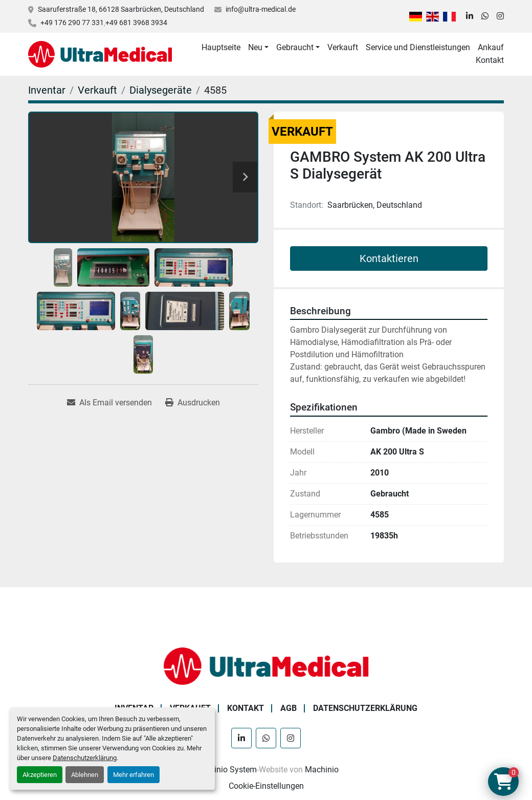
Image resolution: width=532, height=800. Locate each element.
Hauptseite (221, 47)
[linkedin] (470, 16)
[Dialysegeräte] (161, 90)
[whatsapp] (485, 16)
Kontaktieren (389, 258)
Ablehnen (85, 775)
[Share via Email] (109, 403)
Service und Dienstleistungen (418, 47)
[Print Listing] (193, 403)
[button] (258, 48)
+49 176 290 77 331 (72, 23)
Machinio (322, 770)
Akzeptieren (40, 775)
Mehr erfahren (134, 775)
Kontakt (490, 60)
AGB (289, 708)
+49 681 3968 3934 (136, 23)
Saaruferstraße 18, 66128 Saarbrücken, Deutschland (121, 9)
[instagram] (500, 16)
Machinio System (225, 770)
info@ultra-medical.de (261, 9)
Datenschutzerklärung (85, 758)
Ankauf (491, 47)
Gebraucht (295, 47)
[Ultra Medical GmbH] (266, 666)
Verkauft (343, 47)
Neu (255, 47)
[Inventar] (47, 90)
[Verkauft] (97, 90)
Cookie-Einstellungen (266, 786)
